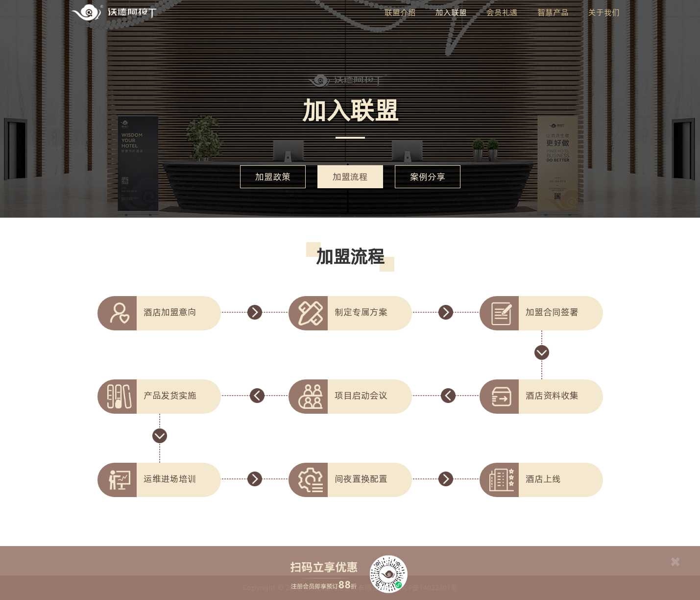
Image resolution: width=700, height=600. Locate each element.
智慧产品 (553, 12)
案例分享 (428, 177)
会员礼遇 (502, 12)
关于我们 (604, 12)
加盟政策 (273, 177)
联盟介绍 (400, 12)
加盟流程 (350, 177)
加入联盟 (451, 12)
